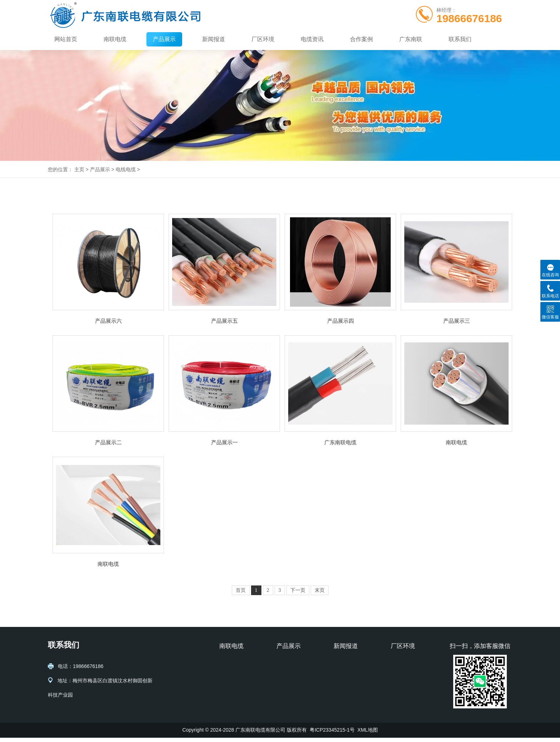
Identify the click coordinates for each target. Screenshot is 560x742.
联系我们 (460, 39)
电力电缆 (286, 663)
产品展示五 (224, 321)
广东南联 (411, 39)
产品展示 (164, 39)
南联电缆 (115, 39)
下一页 (298, 590)
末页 (320, 590)
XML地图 (368, 734)
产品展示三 (457, 321)
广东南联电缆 (340, 442)
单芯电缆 (286, 684)
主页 (79, 169)
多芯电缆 (286, 695)
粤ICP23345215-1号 (332, 734)
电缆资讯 (312, 39)
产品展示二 (108, 442)
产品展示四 (341, 321)
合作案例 (361, 39)
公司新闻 (344, 663)
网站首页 (66, 39)
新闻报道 (214, 39)
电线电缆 (126, 169)
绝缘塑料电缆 (291, 706)
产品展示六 (108, 321)
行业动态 (344, 674)
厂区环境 (263, 39)
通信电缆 (286, 674)
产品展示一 (224, 442)
